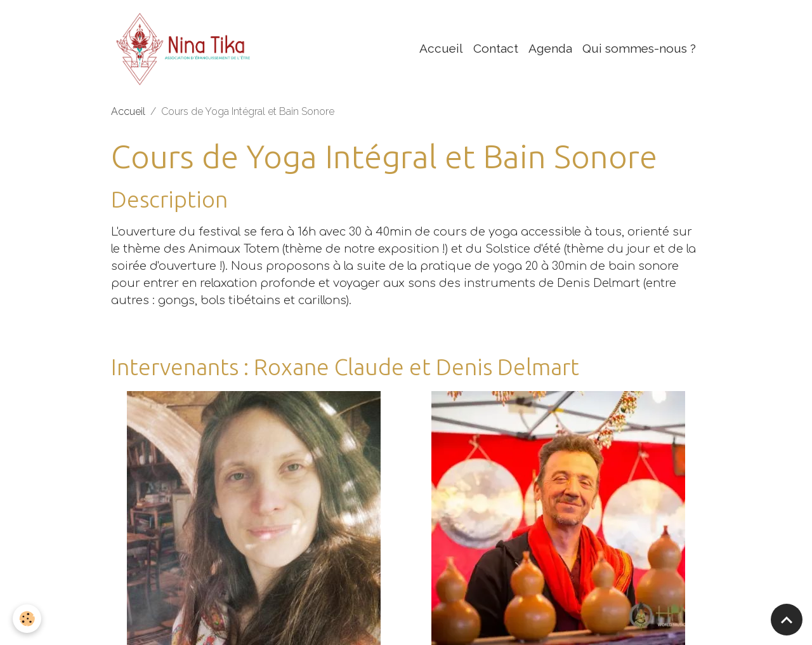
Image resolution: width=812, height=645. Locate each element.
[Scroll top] (787, 620)
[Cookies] (27, 619)
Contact (496, 48)
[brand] (187, 48)
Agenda (550, 48)
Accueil (441, 48)
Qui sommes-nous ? (639, 48)
